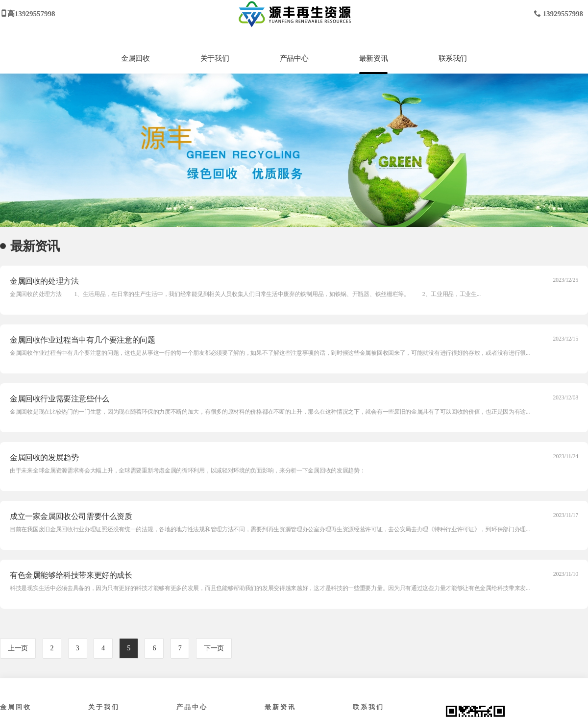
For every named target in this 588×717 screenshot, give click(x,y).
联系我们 (453, 58)
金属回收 (135, 58)
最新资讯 (373, 58)
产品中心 (294, 58)
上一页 (18, 648)
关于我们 (215, 58)
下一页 (214, 648)
